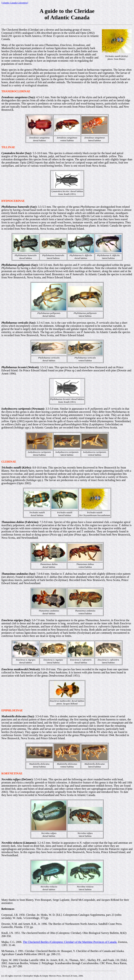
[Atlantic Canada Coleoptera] (15, 3)
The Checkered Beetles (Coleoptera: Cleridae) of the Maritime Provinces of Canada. (70, 942)
